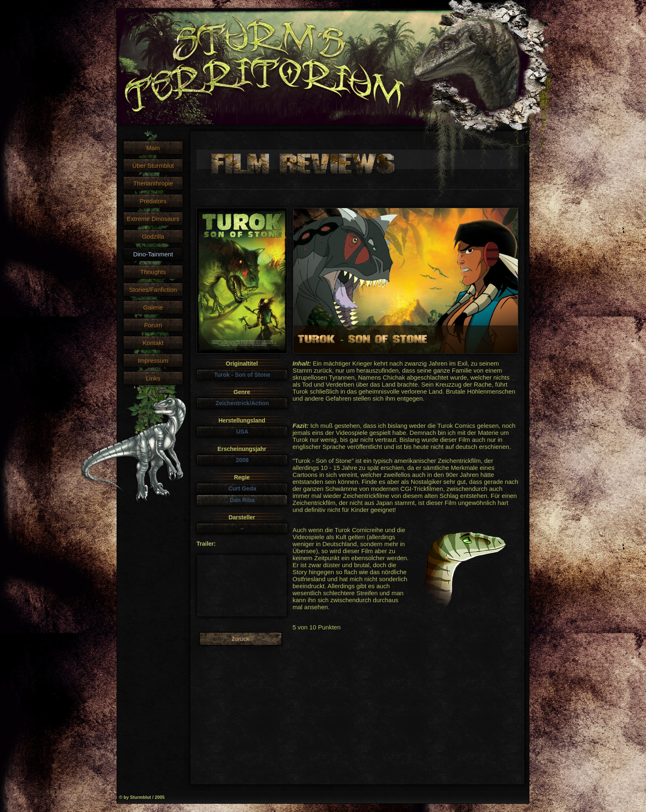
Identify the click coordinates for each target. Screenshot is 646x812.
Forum (153, 325)
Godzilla (153, 236)
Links (153, 378)
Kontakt (153, 343)
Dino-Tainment (153, 254)
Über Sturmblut (153, 165)
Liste (241, 639)
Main (153, 148)
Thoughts (153, 272)
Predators (153, 201)
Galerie (153, 307)
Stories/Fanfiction (153, 290)
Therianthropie (153, 183)
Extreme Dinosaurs (153, 219)
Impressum (153, 360)
